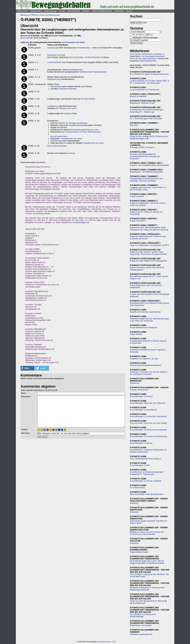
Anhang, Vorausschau (139, 390)
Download (26, 36)
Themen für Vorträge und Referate (73, 123)
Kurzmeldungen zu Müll (140, 465)
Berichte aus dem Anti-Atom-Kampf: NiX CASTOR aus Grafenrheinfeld (147, 533)
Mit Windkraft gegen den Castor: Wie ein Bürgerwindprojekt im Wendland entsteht (147, 562)
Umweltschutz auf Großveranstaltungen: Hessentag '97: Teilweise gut (147, 473)
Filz (65, 143)
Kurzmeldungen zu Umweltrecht (143, 410)
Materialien (119, 11)
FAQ (114, 642)
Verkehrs (68, 114)
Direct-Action (22, 11)
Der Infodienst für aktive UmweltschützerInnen (149, 74)
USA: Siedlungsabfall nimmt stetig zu (146, 459)
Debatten (86, 11)
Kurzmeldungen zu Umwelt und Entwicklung (148, 436)
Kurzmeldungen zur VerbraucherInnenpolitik (148, 430)
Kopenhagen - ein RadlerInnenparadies (147, 172)
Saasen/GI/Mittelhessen (102, 11)
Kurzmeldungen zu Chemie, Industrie (146, 481)
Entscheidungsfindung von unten (85, 130)
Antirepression (36, 11)
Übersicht (134, 125)
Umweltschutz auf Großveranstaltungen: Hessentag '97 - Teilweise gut (147, 111)
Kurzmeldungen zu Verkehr (141, 396)
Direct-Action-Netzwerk (57, 146)
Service (129, 11)
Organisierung (50, 11)
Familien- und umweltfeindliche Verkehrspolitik (149, 165)
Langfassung (53, 106)
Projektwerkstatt (76, 125)
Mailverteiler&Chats (148, 61)
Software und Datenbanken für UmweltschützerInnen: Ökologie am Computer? (145, 156)
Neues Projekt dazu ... (60, 136)
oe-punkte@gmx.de (81, 222)
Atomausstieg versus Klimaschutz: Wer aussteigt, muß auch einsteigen (146, 180)
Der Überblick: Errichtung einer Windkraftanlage (143, 615)
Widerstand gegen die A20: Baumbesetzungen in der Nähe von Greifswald (150, 320)
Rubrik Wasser (136, 334)
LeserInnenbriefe (54, 62)
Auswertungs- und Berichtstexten (86, 57)
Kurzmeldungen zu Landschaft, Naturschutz (148, 416)
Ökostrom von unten (68, 108)
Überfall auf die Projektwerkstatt (93, 72)
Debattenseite (56, 141)
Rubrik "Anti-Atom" (138, 221)
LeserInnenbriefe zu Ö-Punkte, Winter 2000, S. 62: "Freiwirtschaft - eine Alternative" (150, 82)
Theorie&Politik (73, 11)
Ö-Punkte (36, 15)
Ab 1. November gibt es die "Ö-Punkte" (146, 119)
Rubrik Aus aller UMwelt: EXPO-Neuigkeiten (149, 261)
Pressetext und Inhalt (75, 42)
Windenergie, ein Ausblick (141, 625)
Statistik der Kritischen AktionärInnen (145, 312)
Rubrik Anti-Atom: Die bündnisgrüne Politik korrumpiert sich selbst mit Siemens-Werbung (149, 229)
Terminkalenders (84, 48)
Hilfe (145, 23)
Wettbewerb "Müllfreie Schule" (143, 103)
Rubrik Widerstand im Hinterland (144, 328)
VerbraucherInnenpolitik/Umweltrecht (145, 365)
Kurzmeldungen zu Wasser (141, 443)
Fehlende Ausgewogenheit (141, 634)
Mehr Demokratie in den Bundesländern (147, 494)
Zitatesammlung (54, 79)
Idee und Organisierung (51, 15)
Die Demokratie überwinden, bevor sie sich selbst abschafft (148, 57)
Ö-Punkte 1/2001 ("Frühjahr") (142, 148)
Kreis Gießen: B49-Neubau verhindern (146, 54)
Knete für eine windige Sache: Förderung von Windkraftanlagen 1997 (149, 138)
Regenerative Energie (139, 552)
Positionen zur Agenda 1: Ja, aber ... (145, 359)
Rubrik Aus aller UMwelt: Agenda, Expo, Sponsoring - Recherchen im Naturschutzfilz (148, 253)
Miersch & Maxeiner (138, 96)
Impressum (135, 383)
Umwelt (62, 11)
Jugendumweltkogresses (72, 70)
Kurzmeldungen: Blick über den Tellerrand (148, 403)
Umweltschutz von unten (72, 139)
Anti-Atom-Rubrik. (88, 99)
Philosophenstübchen (68, 89)
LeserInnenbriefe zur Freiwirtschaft (145, 90)
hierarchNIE (62, 127)
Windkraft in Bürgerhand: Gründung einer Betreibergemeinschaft (147, 589)
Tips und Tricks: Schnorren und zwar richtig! (148, 423)
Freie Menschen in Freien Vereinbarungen (83, 132)
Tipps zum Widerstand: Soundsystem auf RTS (149, 245)
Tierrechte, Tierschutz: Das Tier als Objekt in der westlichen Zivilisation (149, 373)
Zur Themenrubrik (137, 488)
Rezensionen (56, 87)
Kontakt (100, 642)
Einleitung (134, 503)
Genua (72, 153)
